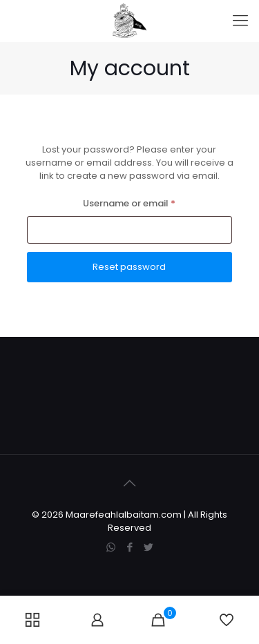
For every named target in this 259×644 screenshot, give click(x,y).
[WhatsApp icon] (111, 547)
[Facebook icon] (129, 547)
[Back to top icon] (130, 483)
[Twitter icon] (148, 547)
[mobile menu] (240, 21)
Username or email (149, 202)
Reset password (129, 267)
